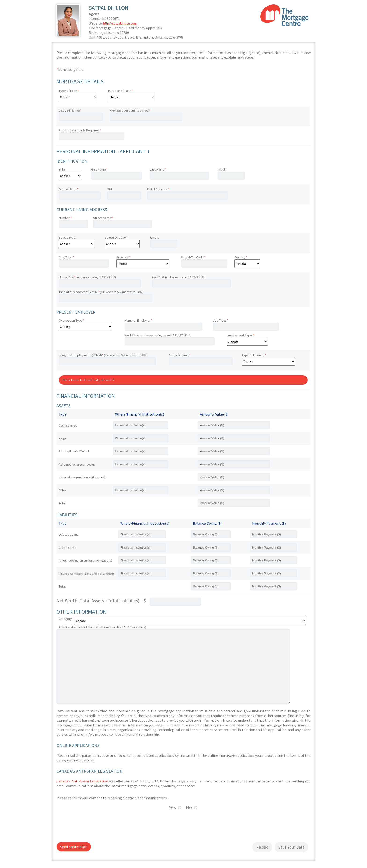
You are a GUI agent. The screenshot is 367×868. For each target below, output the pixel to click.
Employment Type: (241, 335)
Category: (67, 619)
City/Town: (67, 257)
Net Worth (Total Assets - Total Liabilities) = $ (101, 601)
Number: (65, 218)
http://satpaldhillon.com (120, 23)
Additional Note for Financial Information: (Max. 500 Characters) (102, 627)
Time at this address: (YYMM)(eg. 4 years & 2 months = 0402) (101, 292)
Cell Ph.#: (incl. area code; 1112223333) (179, 277)
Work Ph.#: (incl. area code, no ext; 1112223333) (157, 335)
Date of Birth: (69, 189)
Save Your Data (291, 847)
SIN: (110, 189)
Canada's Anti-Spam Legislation (82, 781)
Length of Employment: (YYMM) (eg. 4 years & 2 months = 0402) (103, 355)
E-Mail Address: (158, 189)
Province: (123, 257)
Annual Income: (180, 355)
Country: (241, 257)
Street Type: (68, 237)
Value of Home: (70, 111)
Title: (62, 169)
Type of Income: (254, 355)
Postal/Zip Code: (193, 257)
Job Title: (220, 320)
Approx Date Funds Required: (80, 130)
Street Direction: (117, 237)
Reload (262, 847)
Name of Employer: (138, 320)
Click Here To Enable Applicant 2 (88, 380)
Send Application (74, 847)
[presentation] (92, 825)
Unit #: (155, 237)
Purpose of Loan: (121, 91)
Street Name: (103, 218)
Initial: (222, 169)
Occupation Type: (72, 320)
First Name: (99, 169)
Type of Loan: (69, 91)
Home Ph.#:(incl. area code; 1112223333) (87, 277)
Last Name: (158, 169)
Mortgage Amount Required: (130, 111)
